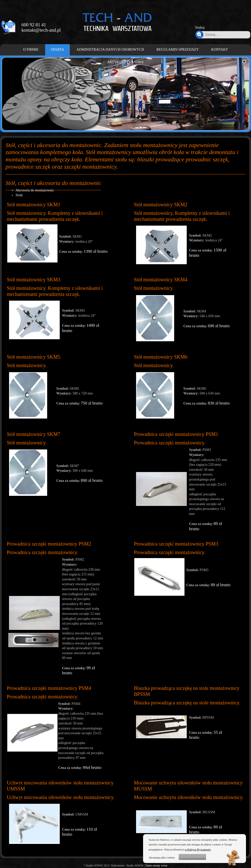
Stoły (19, 195)
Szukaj (200, 27)
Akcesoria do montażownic (35, 190)
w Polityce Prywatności (198, 849)
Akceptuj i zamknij (192, 857)
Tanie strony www (156, 865)
